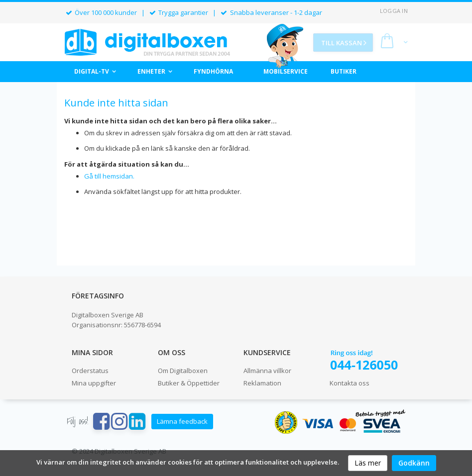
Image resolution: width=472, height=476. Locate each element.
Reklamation (262, 383)
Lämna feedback (182, 421)
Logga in (394, 11)
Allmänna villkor (267, 371)
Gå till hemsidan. (109, 176)
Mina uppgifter (94, 383)
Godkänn (414, 463)
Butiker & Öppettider (189, 383)
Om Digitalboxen (183, 371)
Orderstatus (90, 371)
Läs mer (368, 463)
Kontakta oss (350, 383)
